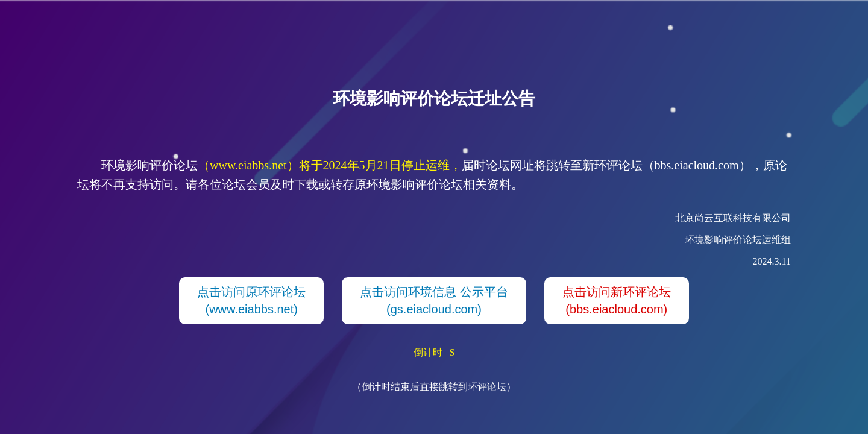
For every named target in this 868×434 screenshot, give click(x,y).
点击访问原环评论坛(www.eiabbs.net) (251, 300)
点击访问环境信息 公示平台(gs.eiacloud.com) (434, 300)
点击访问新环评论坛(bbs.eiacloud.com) (617, 300)
